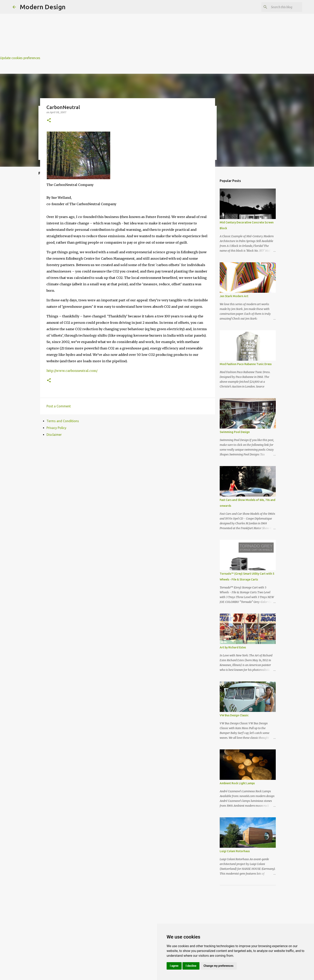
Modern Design (43, 7)
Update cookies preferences (20, 58)
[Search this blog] (281, 7)
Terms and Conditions (63, 421)
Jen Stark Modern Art (234, 296)
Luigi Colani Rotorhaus (235, 851)
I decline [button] (191, 966)
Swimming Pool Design (235, 432)
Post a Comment (59, 406)
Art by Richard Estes (233, 647)
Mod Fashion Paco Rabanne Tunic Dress (246, 364)
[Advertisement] (120, 28)
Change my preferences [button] (218, 966)
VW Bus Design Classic (234, 715)
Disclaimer (54, 435)
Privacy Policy (56, 428)
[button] (49, 121)
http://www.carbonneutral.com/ (72, 371)
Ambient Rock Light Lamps (237, 783)
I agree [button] (174, 966)
